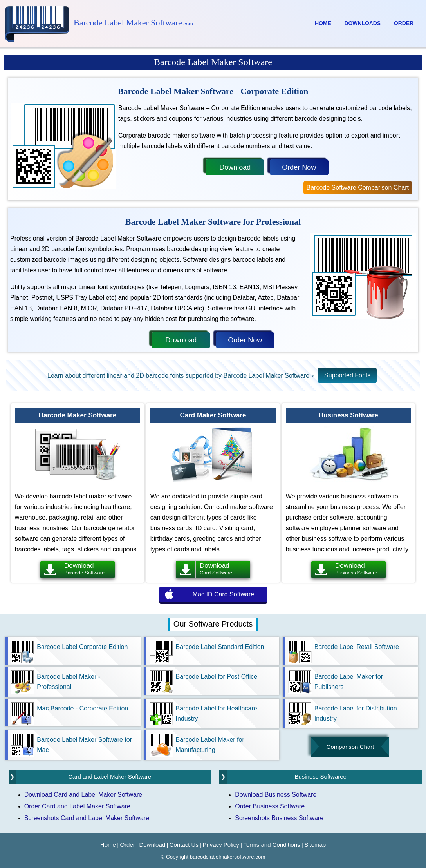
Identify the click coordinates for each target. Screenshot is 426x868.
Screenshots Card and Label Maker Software (87, 818)
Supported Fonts (347, 375)
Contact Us (184, 845)
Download (235, 167)
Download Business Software (276, 795)
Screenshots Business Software (279, 818)
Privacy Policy (221, 845)
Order (404, 23)
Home (323, 23)
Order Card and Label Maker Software (77, 806)
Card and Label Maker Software (110, 776)
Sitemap (315, 845)
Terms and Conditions (272, 845)
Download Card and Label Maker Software (83, 795)
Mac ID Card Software (223, 594)
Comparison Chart (350, 747)
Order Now (299, 167)
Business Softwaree (320, 776)
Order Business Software (270, 806)
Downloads (363, 23)
